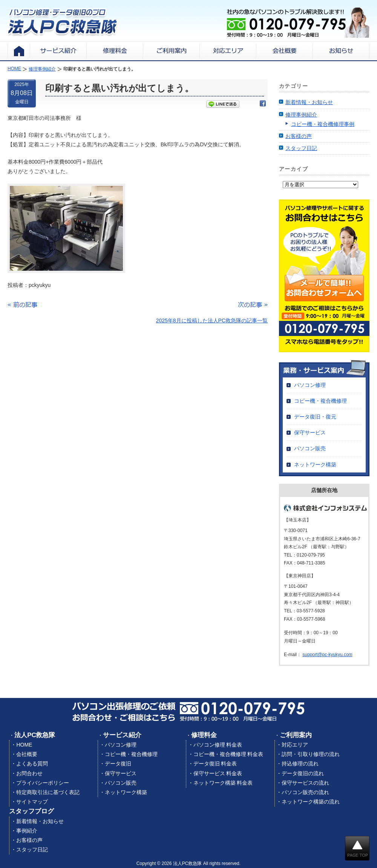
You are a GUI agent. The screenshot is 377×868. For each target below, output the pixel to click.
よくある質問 (32, 764)
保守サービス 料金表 (218, 773)
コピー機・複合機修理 (320, 401)
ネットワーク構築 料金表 (223, 783)
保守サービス (310, 432)
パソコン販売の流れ (305, 792)
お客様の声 (299, 136)
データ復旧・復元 (315, 417)
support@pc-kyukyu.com (327, 655)
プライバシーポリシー (43, 783)
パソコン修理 (310, 385)
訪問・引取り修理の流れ (311, 754)
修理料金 (204, 735)
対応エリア (295, 745)
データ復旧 (118, 764)
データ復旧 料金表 (215, 764)
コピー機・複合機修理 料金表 (228, 754)
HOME (24, 745)
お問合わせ (29, 773)
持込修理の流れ (300, 764)
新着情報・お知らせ (309, 102)
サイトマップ (32, 802)
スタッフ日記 (301, 148)
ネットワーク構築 (315, 465)
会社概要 (27, 754)
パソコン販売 (310, 448)
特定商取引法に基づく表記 (48, 792)
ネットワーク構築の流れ (311, 802)
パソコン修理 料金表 (218, 745)
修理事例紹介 (301, 115)
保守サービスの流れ (305, 783)
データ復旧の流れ (303, 773)
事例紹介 (27, 831)
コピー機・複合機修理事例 (323, 124)
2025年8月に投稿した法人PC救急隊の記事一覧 (212, 321)
